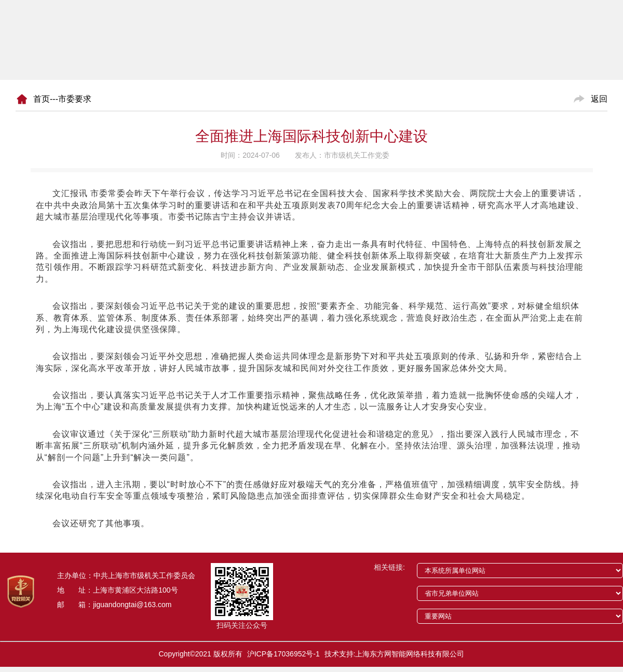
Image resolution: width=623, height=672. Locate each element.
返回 (599, 99)
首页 (42, 99)
